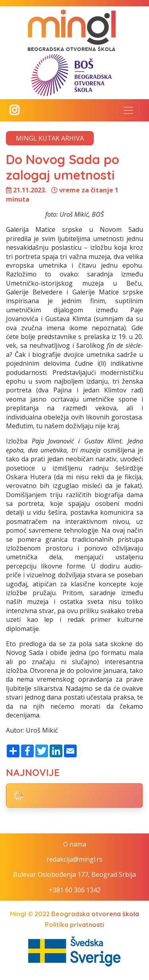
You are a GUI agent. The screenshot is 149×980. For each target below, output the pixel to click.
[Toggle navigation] (128, 110)
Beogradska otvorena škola (95, 914)
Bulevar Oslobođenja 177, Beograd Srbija (74, 874)
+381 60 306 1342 (75, 890)
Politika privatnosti (74, 925)
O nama (75, 844)
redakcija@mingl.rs (74, 859)
